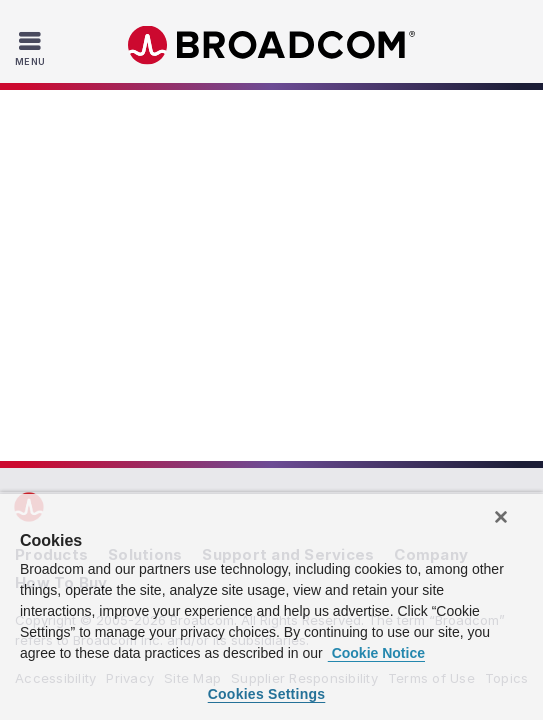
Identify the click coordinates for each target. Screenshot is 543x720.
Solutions (145, 183)
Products (51, 183)
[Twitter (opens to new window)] (248, 392)
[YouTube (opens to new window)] (332, 392)
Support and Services (288, 183)
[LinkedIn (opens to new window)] (164, 392)
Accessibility (55, 307)
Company (431, 183)
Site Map (192, 307)
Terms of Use (431, 307)
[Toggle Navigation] (32, 48)
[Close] (501, 517)
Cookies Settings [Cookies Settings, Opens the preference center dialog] (267, 694)
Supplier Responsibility (304, 307)
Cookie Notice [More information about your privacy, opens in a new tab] (376, 653)
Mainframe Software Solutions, (315, 460)
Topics (507, 307)
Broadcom (272, 45)
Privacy (130, 307)
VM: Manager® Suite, (139, 460)
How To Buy (61, 211)
